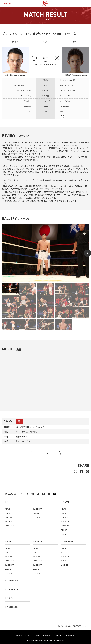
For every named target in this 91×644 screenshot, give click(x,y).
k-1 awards (11, 589)
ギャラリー (45, 42)
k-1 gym (9, 598)
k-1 (12, 580)
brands (9, 522)
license (37, 517)
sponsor (9, 526)
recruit (59, 635)
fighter (9, 517)
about (36, 513)
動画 (75, 42)
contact (47, 635)
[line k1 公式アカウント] (44, 494)
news (8, 509)
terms (37, 635)
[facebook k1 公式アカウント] (33, 494)
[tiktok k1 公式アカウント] (38, 494)
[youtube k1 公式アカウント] (49, 494)
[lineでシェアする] (87, 472)
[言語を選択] (7, 4)
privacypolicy (23, 635)
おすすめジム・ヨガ (61, 626)
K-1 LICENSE (11, 607)
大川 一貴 (20, 441)
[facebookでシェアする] (81, 472)
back (46, 454)
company (70, 635)
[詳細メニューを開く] (87, 4)
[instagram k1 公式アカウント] (27, 494)
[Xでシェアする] (75, 472)
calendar (38, 509)
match (8, 513)
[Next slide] (87, 253)
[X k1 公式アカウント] (22, 494)
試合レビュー (17, 42)
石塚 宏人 (31, 441)
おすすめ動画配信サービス (77, 626)
